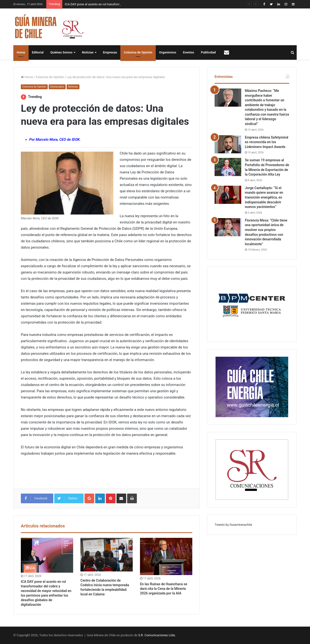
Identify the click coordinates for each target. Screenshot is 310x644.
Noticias (88, 52)
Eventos (188, 52)
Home (21, 52)
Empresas (110, 52)
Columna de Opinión (138, 52)
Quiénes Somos (61, 52)
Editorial (38, 52)
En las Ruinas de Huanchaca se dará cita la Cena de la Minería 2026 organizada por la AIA (164, 589)
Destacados (57, 87)
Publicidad (208, 52)
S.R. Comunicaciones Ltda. (157, 635)
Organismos (168, 52)
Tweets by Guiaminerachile (233, 525)
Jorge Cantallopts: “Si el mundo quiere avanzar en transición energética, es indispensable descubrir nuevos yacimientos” (264, 197)
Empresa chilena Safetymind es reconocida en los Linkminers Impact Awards (267, 142)
